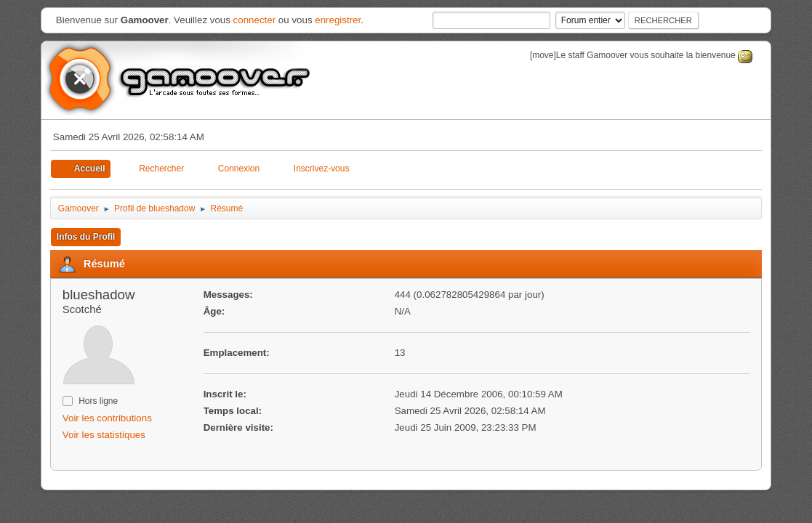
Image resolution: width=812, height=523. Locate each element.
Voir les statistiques (104, 435)
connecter (255, 20)
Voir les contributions (107, 418)
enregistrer (338, 20)
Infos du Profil (86, 237)
